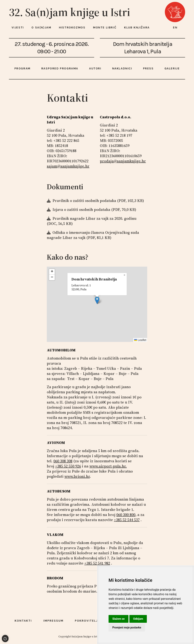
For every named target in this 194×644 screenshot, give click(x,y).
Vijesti (18, 27)
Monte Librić (105, 27)
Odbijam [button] (138, 619)
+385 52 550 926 (68, 466)
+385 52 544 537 (127, 520)
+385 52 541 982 (97, 563)
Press (148, 68)
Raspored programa (60, 68)
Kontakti (23, 621)
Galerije (172, 68)
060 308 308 (63, 461)
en (175, 27)
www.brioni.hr (77, 476)
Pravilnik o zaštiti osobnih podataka (84, 201)
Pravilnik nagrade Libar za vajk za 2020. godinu (94, 218)
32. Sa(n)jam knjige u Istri (70, 12)
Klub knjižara (137, 27)
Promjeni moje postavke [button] (127, 628)
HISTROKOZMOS (72, 27)
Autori (95, 68)
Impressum (53, 621)
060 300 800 (126, 515)
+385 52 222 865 (66, 141)
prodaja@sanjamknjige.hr (123, 161)
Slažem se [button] (119, 619)
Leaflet (140, 340)
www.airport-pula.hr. (108, 466)
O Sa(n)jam (41, 27)
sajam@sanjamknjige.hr (68, 166)
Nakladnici (122, 68)
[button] (97, 300)
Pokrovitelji (87, 621)
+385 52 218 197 (119, 135)
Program (22, 68)
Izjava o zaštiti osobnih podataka (81, 210)
